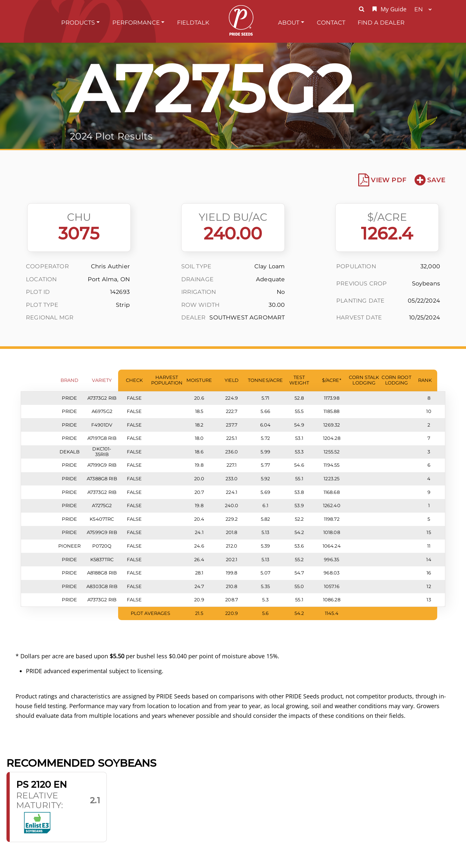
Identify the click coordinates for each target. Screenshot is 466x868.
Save (430, 180)
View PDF (382, 180)
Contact (331, 22)
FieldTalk (193, 22)
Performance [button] (136, 22)
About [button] (289, 22)
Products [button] (78, 22)
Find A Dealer (381, 22)
